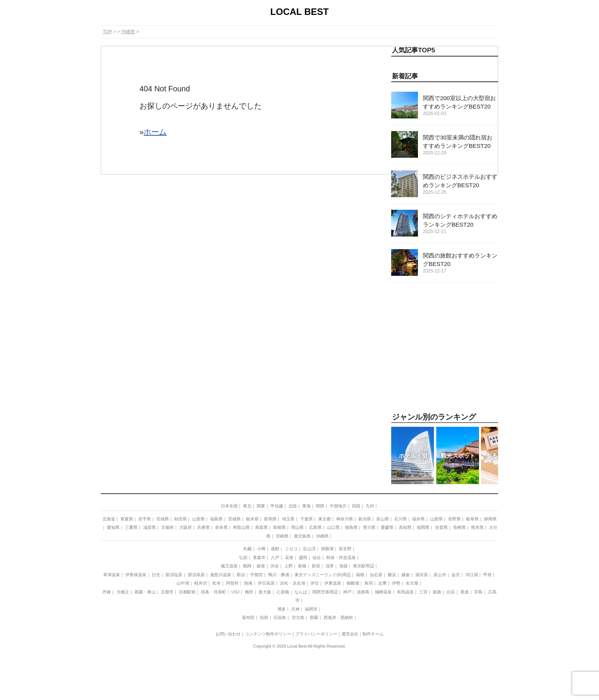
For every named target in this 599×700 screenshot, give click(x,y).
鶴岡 (247, 566)
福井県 (418, 519)
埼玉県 (288, 519)
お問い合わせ (228, 634)
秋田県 (181, 519)
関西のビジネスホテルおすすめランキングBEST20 (461, 185)
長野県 (454, 519)
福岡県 (423, 527)
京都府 (168, 527)
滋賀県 (150, 527)
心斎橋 (283, 592)
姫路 (437, 592)
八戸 (275, 557)
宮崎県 (282, 536)
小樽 (261, 549)
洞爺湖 (327, 549)
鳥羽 (369, 583)
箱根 (360, 575)
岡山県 (297, 527)
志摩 (382, 583)
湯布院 (248, 617)
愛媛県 (387, 527)
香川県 (369, 527)
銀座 (261, 566)
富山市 (440, 575)
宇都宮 (257, 575)
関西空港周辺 (325, 592)
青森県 (127, 519)
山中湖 (183, 583)
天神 (295, 609)
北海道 (109, 519)
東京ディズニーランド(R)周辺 (323, 575)
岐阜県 (472, 519)
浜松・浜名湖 (293, 583)
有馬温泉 (405, 592)
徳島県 (351, 527)
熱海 (248, 583)
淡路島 (363, 592)
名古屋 (412, 583)
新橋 (302, 566)
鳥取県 (261, 527)
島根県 (279, 527)
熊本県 (477, 527)
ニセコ (291, 549)
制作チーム (373, 634)
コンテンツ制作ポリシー (268, 634)
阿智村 (232, 583)
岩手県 (145, 519)
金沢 (456, 575)
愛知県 (113, 527)
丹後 (107, 592)
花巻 (289, 557)
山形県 (198, 519)
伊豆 (315, 583)
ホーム (155, 132)
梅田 (249, 592)
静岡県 (490, 519)
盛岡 (303, 557)
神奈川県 (345, 519)
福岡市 (311, 609)
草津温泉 (112, 575)
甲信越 (277, 506)
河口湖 (472, 575)
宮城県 (163, 519)
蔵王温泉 (229, 566)
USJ (236, 592)
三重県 (131, 527)
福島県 (216, 519)
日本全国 (229, 506)
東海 (306, 506)
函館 (275, 549)
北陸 (293, 506)
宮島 (478, 592)
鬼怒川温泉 (221, 575)
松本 (217, 583)
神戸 (347, 592)
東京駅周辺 (363, 566)
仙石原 (376, 575)
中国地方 (338, 506)
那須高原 (196, 575)
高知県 (405, 527)
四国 (356, 506)
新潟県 (365, 519)
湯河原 (422, 575)
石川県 (401, 519)
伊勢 (396, 583)
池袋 (343, 566)
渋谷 (275, 566)
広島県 (315, 527)
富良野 (345, 549)
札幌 (248, 549)
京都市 (167, 592)
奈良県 (221, 527)
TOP (107, 32)
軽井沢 (201, 583)
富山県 (383, 519)
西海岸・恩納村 (338, 617)
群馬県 (270, 519)
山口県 (333, 527)
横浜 (392, 575)
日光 (156, 575)
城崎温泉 (383, 592)
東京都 (325, 519)
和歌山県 (241, 527)
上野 (288, 566)
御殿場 (353, 583)
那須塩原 (174, 575)
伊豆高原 (266, 583)
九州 (370, 506)
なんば (301, 592)
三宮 (423, 592)
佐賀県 (441, 527)
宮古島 (298, 617)
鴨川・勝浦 (279, 575)
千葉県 (307, 519)
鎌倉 (406, 575)
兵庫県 (203, 527)
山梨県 (436, 519)
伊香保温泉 (136, 575)
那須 (241, 575)
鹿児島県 (302, 536)
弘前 (243, 557)
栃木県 (252, 519)
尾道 (465, 592)
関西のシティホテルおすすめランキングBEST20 (461, 224)
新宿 (316, 566)
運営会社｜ (352, 634)
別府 (264, 617)
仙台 (317, 557)
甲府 (487, 575)
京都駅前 (187, 592)
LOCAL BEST (300, 12)
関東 (261, 506)
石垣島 (280, 617)
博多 (282, 609)
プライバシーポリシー (316, 634)
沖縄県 (128, 32)
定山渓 (309, 549)
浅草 (330, 566)
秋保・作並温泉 (341, 557)
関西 (320, 506)
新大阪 (265, 592)
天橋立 (123, 592)
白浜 (451, 592)
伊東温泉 (333, 583)
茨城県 (234, 519)
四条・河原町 (214, 592)
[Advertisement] (445, 348)
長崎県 (459, 527)
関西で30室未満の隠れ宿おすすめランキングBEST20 (461, 145)
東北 (247, 506)
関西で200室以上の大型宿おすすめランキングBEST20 (461, 106)
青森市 (259, 557)
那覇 (314, 617)
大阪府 (185, 527)
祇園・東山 (145, 592)
